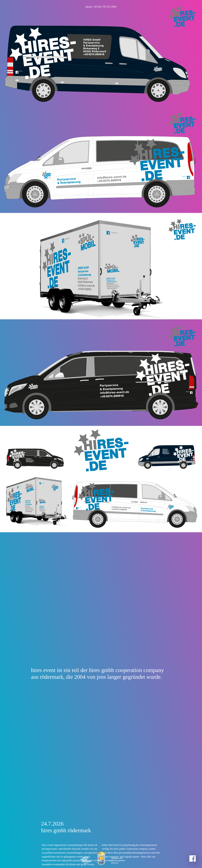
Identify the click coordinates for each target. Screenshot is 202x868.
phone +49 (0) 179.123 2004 (101, 7)
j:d (6, 125)
